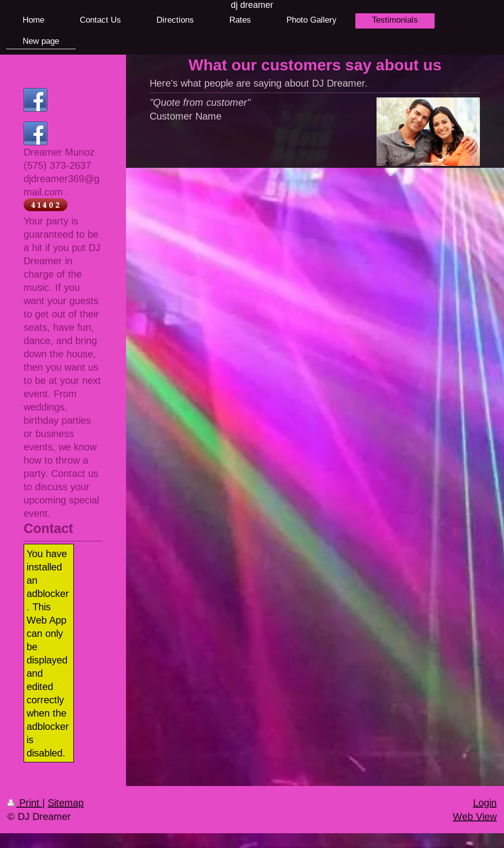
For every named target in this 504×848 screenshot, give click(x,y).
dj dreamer (252, 5)
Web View (475, 816)
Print (25, 802)
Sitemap (66, 802)
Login (485, 802)
